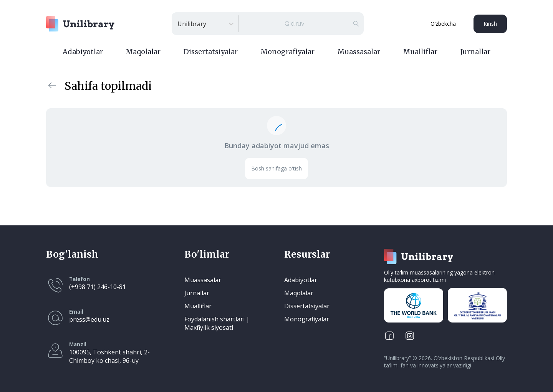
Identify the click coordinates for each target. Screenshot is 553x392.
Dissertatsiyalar (211, 52)
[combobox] (178, 24)
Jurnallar (475, 52)
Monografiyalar (288, 52)
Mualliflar (420, 52)
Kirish (490, 24)
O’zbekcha (443, 24)
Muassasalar (359, 52)
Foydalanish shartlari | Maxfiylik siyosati (217, 323)
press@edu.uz (89, 319)
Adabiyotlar (83, 52)
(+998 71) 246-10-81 (98, 287)
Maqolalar (143, 52)
